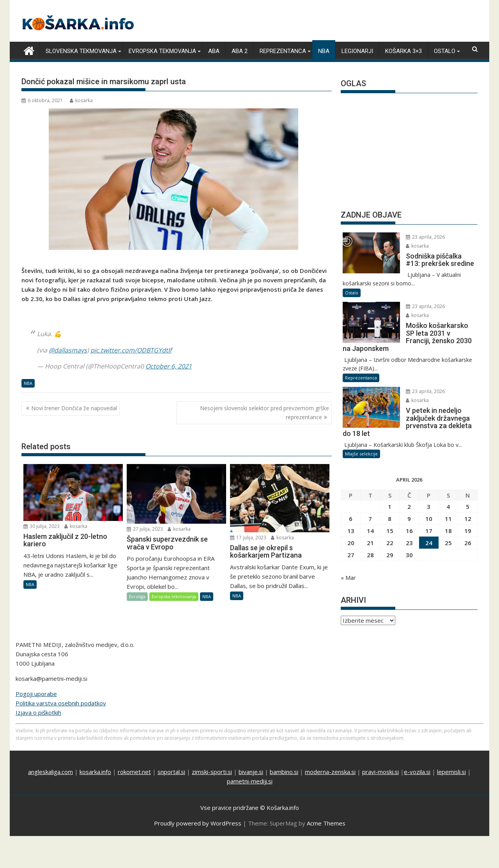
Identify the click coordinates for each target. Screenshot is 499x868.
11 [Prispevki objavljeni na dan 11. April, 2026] (448, 519)
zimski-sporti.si (212, 772)
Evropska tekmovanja (162, 51)
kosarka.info (95, 772)
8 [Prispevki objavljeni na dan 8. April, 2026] (390, 519)
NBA (324, 51)
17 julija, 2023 (248, 538)
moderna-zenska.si (330, 772)
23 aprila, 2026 (425, 237)
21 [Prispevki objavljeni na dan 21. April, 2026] (370, 543)
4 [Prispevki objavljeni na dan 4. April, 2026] (448, 507)
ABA (214, 51)
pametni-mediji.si (250, 781)
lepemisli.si (451, 772)
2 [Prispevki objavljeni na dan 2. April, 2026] (409, 507)
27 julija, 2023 (145, 529)
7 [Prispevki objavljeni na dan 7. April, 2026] (370, 519)
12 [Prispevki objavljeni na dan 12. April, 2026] (468, 519)
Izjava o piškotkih (38, 712)
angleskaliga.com (50, 772)
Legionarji (357, 51)
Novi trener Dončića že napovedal (74, 408)
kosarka (81, 100)
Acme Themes (326, 823)
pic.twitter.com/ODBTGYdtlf (131, 350)
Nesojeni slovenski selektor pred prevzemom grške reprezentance (265, 412)
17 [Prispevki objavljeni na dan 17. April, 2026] (429, 531)
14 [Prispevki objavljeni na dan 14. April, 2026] (370, 531)
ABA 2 (240, 51)
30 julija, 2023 (42, 526)
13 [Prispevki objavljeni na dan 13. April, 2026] (351, 531)
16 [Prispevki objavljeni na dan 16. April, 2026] (409, 531)
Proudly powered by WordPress (198, 823)
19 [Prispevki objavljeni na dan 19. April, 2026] (468, 531)
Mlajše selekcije (361, 454)
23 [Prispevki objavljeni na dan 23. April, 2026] (409, 543)
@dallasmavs (68, 350)
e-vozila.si (417, 772)
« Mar (348, 577)
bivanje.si (251, 772)
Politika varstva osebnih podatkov (61, 703)
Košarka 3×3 (403, 51)
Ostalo (445, 51)
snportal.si (171, 772)
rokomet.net (134, 772)
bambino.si (284, 772)
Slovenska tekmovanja (81, 51)
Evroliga (137, 596)
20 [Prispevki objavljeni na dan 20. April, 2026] (351, 543)
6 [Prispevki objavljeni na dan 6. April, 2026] (351, 519)
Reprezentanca (283, 51)
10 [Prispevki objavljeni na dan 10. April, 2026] (429, 519)
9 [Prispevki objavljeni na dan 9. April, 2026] (409, 519)
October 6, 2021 (169, 366)
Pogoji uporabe (36, 694)
